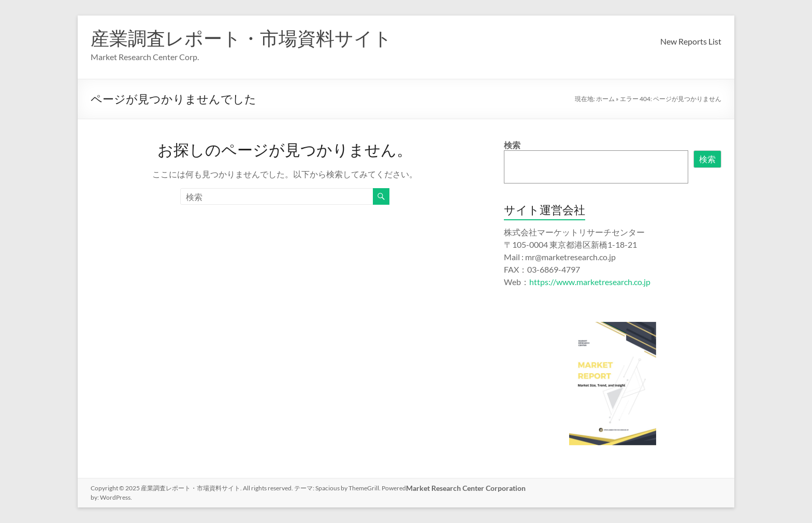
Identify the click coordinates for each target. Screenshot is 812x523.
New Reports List (691, 41)
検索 (512, 145)
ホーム (605, 99)
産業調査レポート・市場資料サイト (241, 38)
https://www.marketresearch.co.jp (590, 282)
